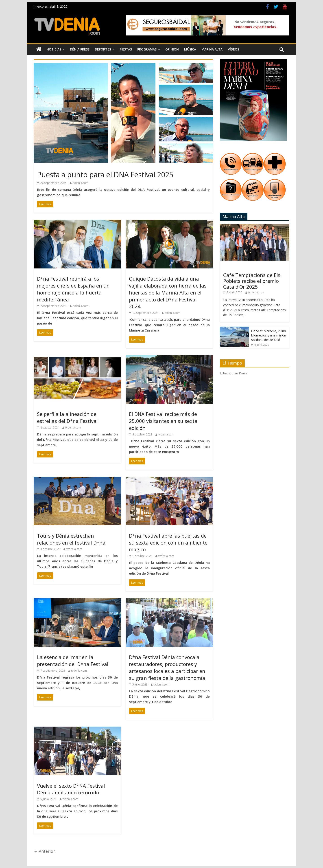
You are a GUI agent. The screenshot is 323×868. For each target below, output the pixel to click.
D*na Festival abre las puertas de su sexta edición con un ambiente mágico (168, 543)
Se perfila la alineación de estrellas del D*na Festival (68, 417)
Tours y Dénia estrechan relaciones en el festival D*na (71, 539)
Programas (147, 49)
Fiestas (126, 49)
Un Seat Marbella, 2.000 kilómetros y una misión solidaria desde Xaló (269, 335)
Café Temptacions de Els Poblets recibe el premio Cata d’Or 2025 (252, 281)
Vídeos (234, 49)
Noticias (54, 49)
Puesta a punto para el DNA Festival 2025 (105, 175)
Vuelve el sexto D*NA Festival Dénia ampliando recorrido (71, 789)
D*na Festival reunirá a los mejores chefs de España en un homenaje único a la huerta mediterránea (73, 289)
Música (190, 49)
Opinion (172, 49)
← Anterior (44, 851)
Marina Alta (212, 49)
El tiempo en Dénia (234, 373)
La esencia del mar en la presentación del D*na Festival (73, 660)
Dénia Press (80, 49)
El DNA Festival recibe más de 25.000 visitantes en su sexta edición (163, 421)
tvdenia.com (81, 183)
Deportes (103, 49)
